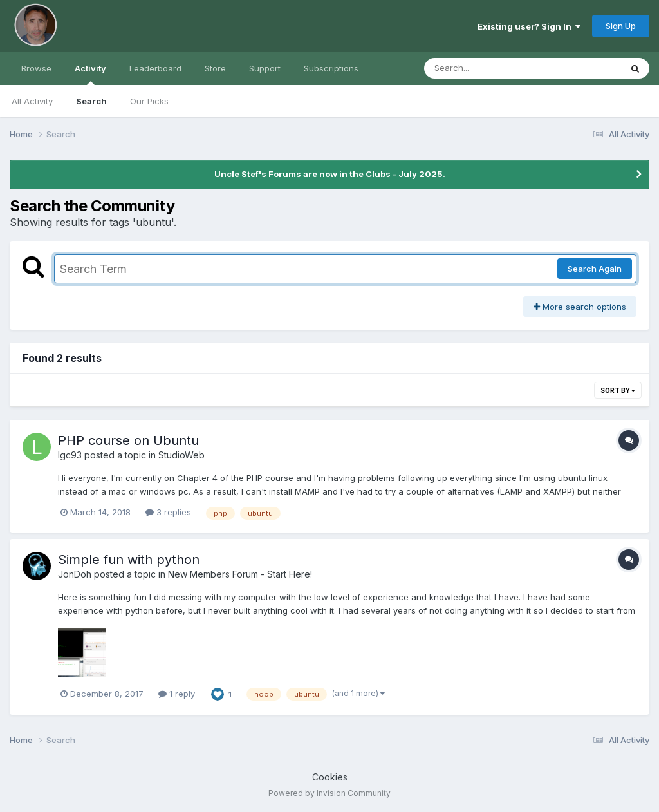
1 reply (177, 694)
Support (265, 68)
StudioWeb (181, 455)
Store (215, 68)
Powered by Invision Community (329, 793)
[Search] (487, 68)
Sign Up (621, 26)
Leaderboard (155, 68)
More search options (580, 307)
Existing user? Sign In (529, 26)
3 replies (168, 512)
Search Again (595, 269)
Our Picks (149, 101)
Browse (36, 68)
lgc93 (70, 455)
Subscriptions (331, 68)
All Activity (32, 101)
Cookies (330, 777)
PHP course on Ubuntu (128, 440)
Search (91, 101)
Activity (90, 74)
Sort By (618, 390)
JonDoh (75, 574)
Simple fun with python (129, 560)
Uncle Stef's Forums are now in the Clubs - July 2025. (330, 174)
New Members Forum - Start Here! (240, 574)
